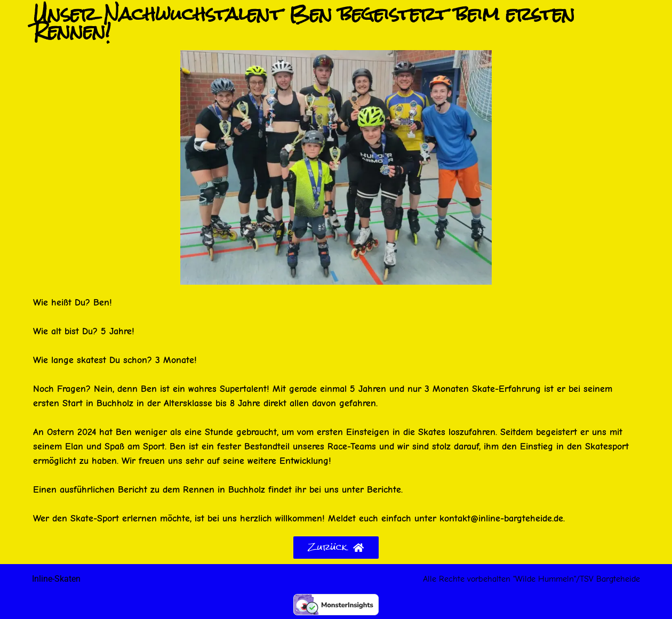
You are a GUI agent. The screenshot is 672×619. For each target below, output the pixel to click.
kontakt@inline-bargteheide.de (501, 518)
